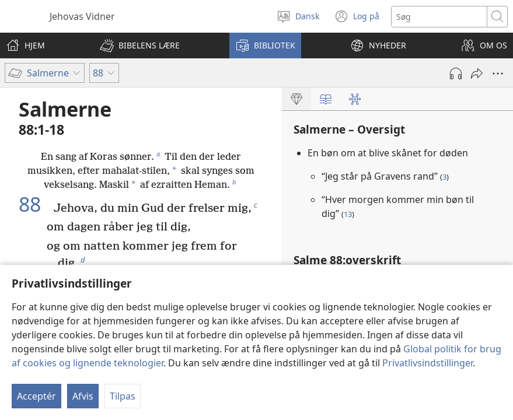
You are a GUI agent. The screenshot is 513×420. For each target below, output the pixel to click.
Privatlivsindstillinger (427, 363)
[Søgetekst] (439, 17)
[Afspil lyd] (456, 73)
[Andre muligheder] (498, 73)
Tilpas (123, 396)
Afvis (83, 396)
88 (35, 205)
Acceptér (36, 396)
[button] (140, 45)
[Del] (477, 73)
